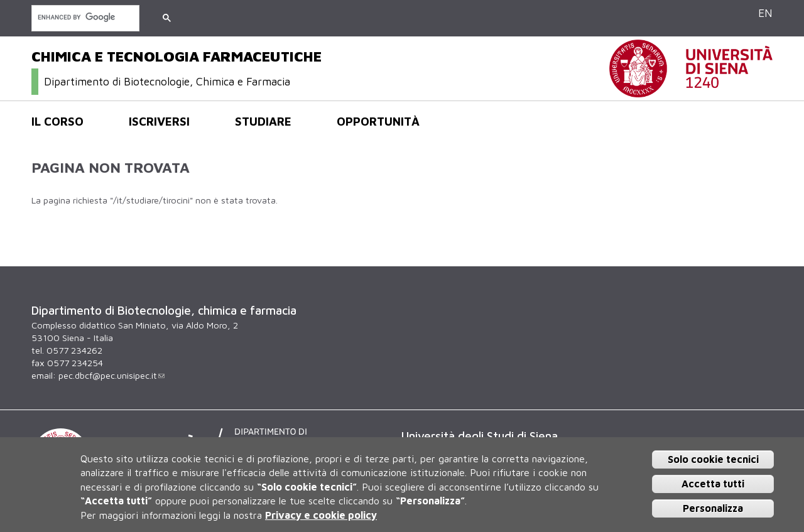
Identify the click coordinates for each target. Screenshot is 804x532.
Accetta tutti (713, 484)
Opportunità (378, 121)
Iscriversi (159, 121)
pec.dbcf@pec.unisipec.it (111, 375)
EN (765, 13)
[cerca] (84, 17)
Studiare (263, 121)
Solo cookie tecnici (713, 459)
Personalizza (713, 508)
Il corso (57, 121)
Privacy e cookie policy (321, 515)
